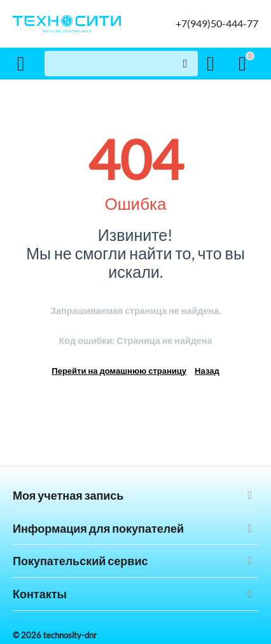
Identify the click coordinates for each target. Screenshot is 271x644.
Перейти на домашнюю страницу (119, 371)
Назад (207, 371)
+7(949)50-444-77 (217, 24)
